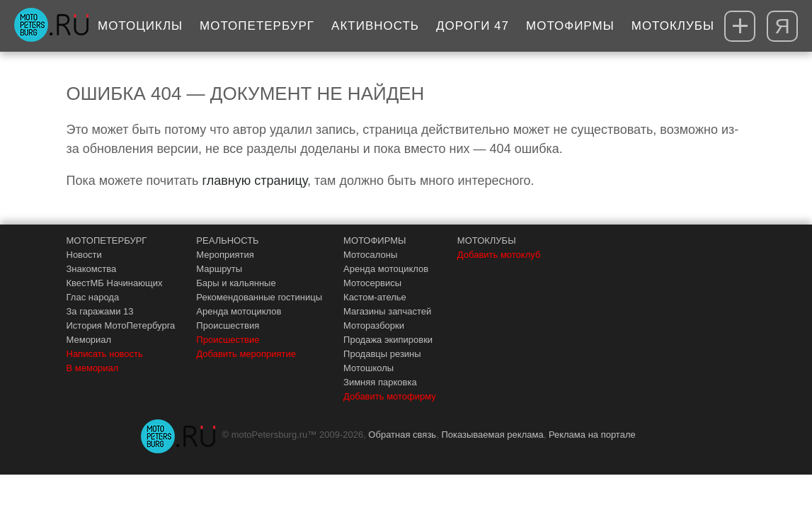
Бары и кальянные (236, 283)
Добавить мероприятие (246, 354)
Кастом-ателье (375, 297)
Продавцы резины (382, 354)
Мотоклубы (673, 26)
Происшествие (228, 340)
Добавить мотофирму (390, 396)
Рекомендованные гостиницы (259, 297)
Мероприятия (225, 255)
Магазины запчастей (387, 311)
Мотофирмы (570, 26)
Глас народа (93, 297)
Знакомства (92, 269)
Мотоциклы (140, 26)
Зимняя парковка (380, 382)
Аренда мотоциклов (239, 311)
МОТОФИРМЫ (375, 240)
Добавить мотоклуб (499, 255)
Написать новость (105, 354)
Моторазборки (374, 325)
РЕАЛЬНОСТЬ (227, 240)
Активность (375, 26)
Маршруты (219, 269)
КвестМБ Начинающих (115, 283)
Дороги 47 (473, 26)
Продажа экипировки (388, 340)
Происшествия (228, 325)
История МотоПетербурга (121, 325)
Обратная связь (402, 435)
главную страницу (255, 181)
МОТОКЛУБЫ (487, 240)
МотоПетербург (257, 26)
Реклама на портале (592, 435)
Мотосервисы (372, 283)
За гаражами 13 (100, 311)
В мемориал (93, 368)
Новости (84, 255)
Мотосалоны (370, 255)
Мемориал (89, 340)
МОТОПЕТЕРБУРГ (107, 240)
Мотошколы (368, 368)
